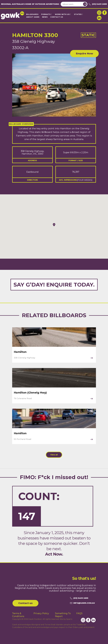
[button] (54, 225)
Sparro (69, 619)
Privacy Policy (41, 613)
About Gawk (33, 17)
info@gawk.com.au (82, 603)
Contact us (25, 603)
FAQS (79, 613)
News (45, 17)
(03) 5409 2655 (98, 4)
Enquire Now (84, 54)
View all (54, 455)
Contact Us (57, 17)
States (78, 14)
